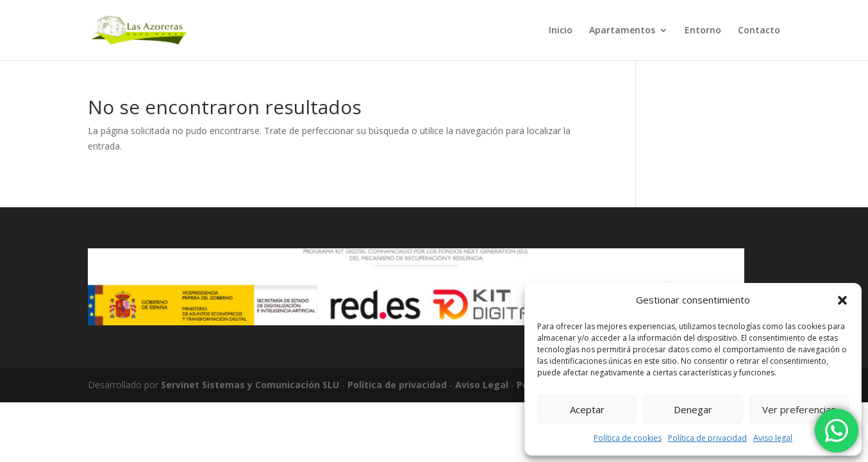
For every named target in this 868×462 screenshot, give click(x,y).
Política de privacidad (707, 438)
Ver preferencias (799, 409)
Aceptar (587, 409)
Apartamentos (622, 31)
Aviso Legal (482, 385)
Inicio (561, 31)
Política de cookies (628, 438)
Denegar (693, 409)
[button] (842, 300)
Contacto (759, 31)
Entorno (703, 31)
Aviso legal (773, 438)
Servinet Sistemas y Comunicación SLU (250, 385)
